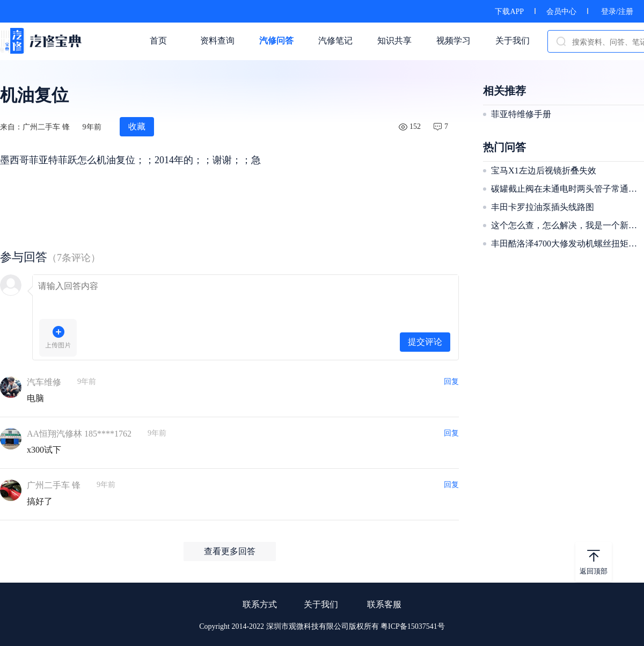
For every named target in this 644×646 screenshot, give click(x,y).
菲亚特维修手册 (521, 114)
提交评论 (425, 342)
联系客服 (384, 604)
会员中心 (561, 12)
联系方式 (260, 604)
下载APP (509, 12)
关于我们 (321, 604)
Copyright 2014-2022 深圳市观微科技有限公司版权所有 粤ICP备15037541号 (322, 626)
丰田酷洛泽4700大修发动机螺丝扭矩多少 (566, 244)
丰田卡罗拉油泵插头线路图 (543, 207)
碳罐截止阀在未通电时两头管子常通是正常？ (566, 189)
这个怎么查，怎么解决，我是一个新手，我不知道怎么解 (566, 225)
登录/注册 (617, 12)
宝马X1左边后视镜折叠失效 (544, 170)
